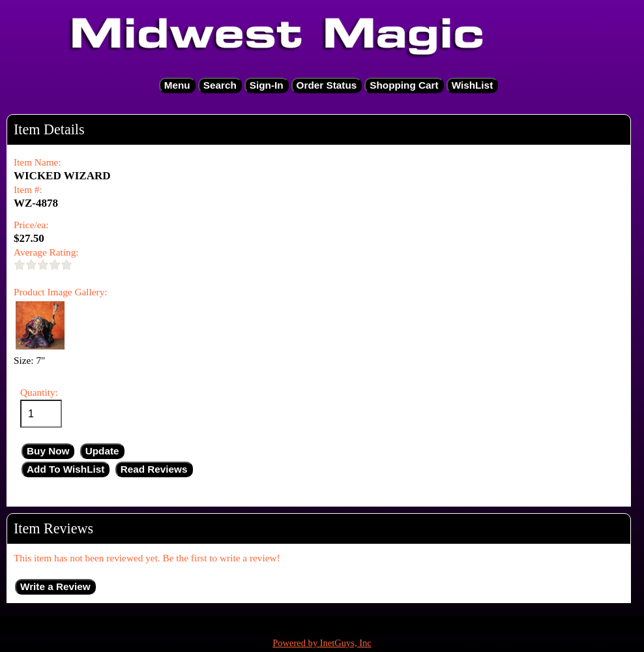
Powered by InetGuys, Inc (322, 643)
